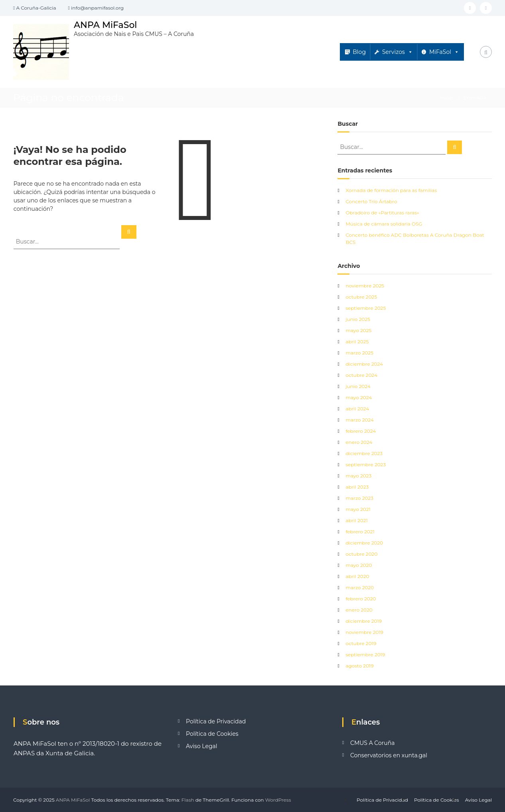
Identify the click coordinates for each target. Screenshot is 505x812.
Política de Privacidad (216, 721)
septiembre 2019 (365, 655)
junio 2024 (358, 386)
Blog (359, 52)
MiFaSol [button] (444, 52)
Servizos (397, 52)
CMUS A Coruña (373, 743)
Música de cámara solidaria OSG (384, 224)
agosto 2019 (359, 666)
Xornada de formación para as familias (391, 190)
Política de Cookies (212, 734)
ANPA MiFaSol (106, 25)
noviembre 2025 (365, 286)
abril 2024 (357, 409)
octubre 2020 (361, 554)
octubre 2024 (361, 375)
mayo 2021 (358, 509)
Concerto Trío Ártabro (371, 201)
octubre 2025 (361, 297)
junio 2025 (358, 319)
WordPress (278, 800)
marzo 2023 (359, 498)
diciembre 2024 (364, 364)
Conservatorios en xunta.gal (389, 755)
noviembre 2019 (364, 632)
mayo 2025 (358, 330)
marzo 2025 (359, 353)
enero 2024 (359, 442)
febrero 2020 (361, 599)
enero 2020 (359, 610)
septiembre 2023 (366, 464)
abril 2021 (356, 520)
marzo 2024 (360, 420)
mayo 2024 (359, 397)
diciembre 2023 (364, 453)
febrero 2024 (361, 431)
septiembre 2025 (366, 308)
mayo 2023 (358, 476)
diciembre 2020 (364, 543)
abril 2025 (357, 342)
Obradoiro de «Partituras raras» (382, 213)
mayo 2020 (359, 565)
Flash (188, 800)
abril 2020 (357, 576)
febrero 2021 (360, 532)
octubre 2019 (361, 643)
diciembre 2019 (364, 621)
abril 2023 (357, 487)
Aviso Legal (202, 746)
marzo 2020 (360, 587)
